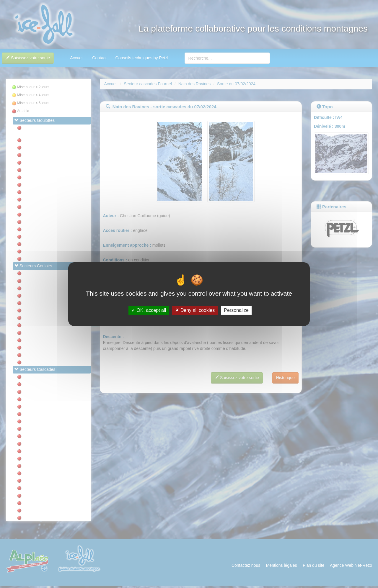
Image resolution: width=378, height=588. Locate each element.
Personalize (236, 310)
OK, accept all (149, 310)
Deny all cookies (195, 310)
